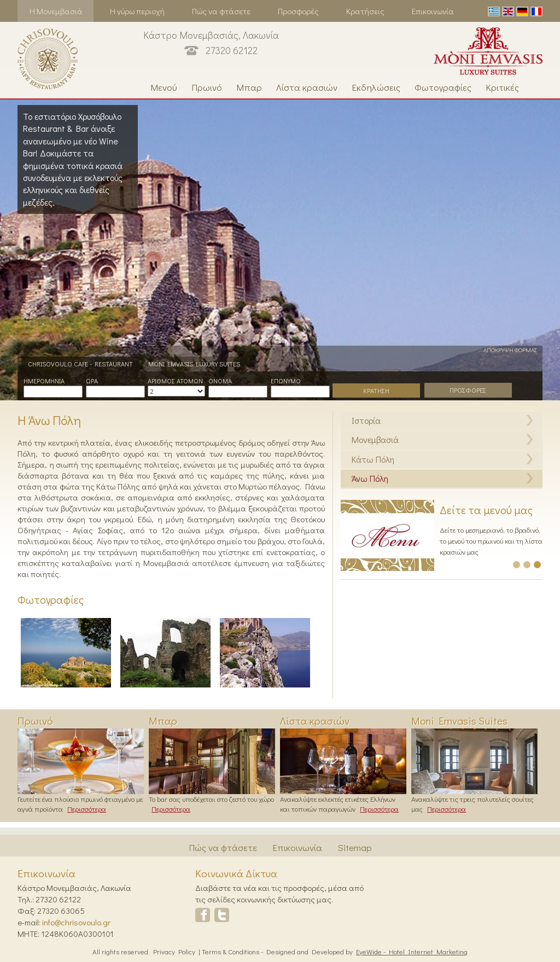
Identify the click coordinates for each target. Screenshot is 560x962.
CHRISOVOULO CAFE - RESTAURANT (80, 364)
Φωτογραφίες (443, 87)
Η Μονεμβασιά (56, 11)
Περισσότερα (87, 809)
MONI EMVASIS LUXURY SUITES (194, 364)
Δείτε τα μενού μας (486, 510)
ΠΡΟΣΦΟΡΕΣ (468, 390)
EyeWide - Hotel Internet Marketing (412, 951)
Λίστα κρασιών (307, 87)
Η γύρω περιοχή (137, 11)
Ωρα (92, 381)
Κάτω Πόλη (373, 459)
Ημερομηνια (44, 381)
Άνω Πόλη (370, 478)
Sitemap (355, 847)
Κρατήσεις (365, 11)
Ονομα (220, 381)
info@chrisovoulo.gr (76, 922)
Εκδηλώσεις (376, 87)
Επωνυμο (286, 381)
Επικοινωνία (433, 11)
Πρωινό (207, 87)
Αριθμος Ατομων (175, 381)
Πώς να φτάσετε (221, 11)
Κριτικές (502, 87)
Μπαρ (249, 87)
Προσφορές (298, 11)
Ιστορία (366, 420)
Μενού (164, 87)
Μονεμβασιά (375, 439)
